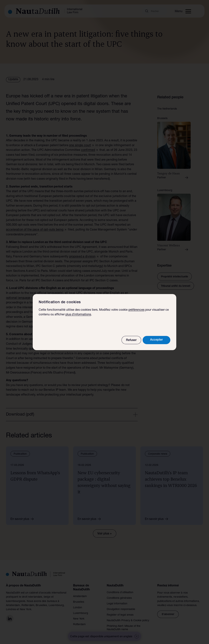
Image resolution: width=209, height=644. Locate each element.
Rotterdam (79, 625)
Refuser (131, 340)
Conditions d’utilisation (120, 593)
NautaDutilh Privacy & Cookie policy (128, 621)
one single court (80, 146)
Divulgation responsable (121, 609)
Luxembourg (81, 613)
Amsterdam (80, 597)
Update (13, 80)
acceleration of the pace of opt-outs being (35, 230)
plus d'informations (78, 315)
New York (79, 619)
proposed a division (82, 257)
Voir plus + (105, 534)
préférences (136, 310)
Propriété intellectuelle (175, 277)
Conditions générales (119, 598)
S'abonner (168, 614)
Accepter (156, 340)
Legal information (117, 604)
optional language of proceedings (29, 298)
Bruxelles (79, 602)
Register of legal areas (120, 615)
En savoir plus (23, 519)
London (78, 608)
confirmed (88, 150)
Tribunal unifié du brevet (176, 286)
